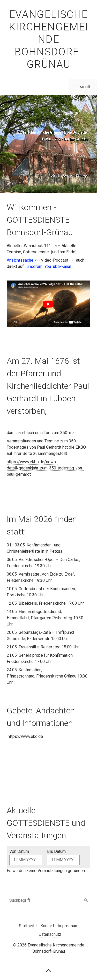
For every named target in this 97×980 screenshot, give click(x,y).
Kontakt (47, 926)
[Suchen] (86, 900)
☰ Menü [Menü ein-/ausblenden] (83, 87)
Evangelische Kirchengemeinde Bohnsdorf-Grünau (48, 39)
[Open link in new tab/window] (49, 267)
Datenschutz (50, 934)
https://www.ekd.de (25, 736)
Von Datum (19, 851)
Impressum (68, 926)
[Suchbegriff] (48, 900)
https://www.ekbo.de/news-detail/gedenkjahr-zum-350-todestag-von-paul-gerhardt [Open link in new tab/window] (45, 468)
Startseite (28, 926)
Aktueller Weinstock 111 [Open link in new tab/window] (29, 246)
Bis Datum (56, 851)
